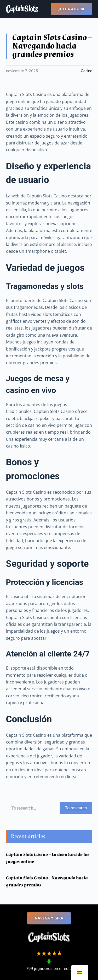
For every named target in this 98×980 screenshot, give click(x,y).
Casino (87, 71)
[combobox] (33, 808)
